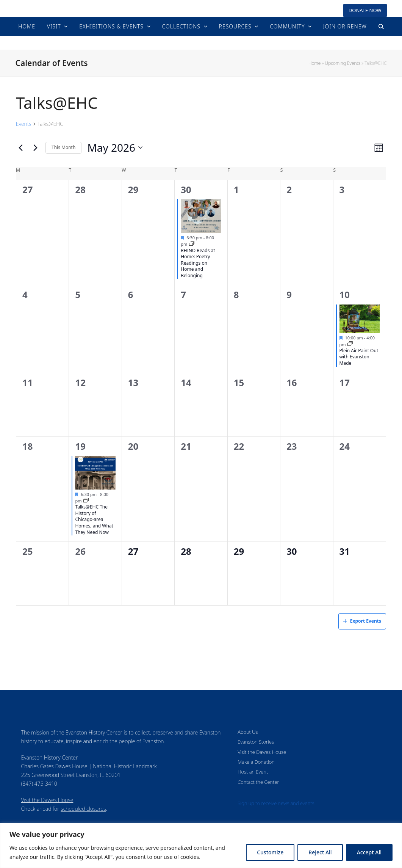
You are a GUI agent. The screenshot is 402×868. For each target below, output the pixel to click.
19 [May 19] (80, 446)
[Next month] (35, 148)
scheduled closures (83, 809)
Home (314, 63)
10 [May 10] (345, 294)
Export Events (362, 621)
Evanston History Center (201, 43)
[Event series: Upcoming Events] (192, 244)
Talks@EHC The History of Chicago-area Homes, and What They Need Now (94, 519)
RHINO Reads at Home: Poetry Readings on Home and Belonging (198, 263)
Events (24, 124)
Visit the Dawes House (47, 800)
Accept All (369, 852)
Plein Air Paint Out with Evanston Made (359, 357)
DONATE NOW (365, 10)
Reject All (320, 852)
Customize (270, 852)
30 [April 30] (186, 189)
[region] (201, 845)
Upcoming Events (343, 63)
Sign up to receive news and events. (276, 803)
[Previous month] (20, 148)
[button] (381, 27)
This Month (63, 147)
